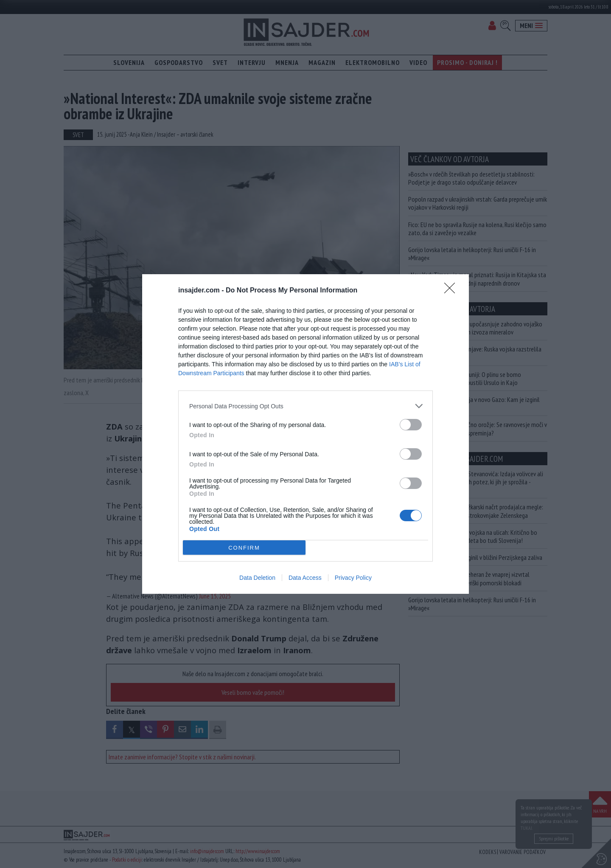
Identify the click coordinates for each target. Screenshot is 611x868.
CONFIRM (244, 548)
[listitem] (305, 406)
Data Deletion (257, 578)
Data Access (305, 578)
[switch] (411, 425)
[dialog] (305, 434)
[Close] (452, 291)
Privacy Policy (353, 578)
